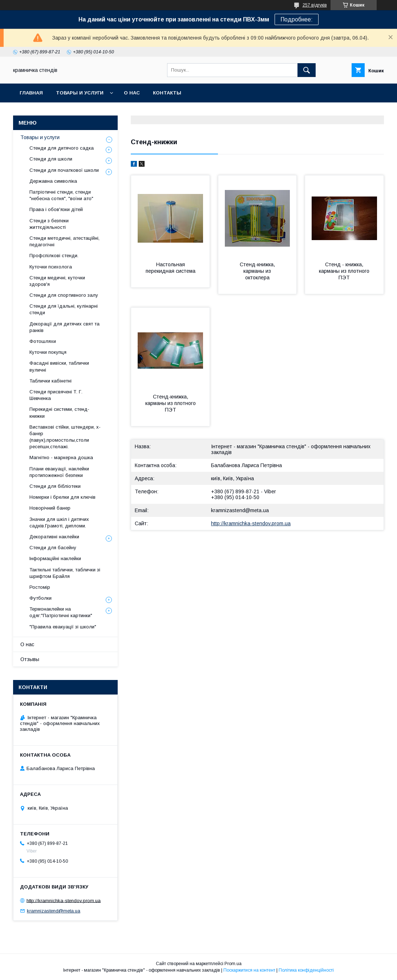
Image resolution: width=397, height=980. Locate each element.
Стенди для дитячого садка (62, 148)
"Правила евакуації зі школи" (63, 627)
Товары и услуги (80, 93)
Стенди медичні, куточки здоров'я (57, 281)
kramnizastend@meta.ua (240, 510)
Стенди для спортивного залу (64, 295)
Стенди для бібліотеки (55, 486)
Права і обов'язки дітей (56, 209)
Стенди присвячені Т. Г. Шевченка (56, 395)
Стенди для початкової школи (64, 170)
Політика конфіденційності (306, 970)
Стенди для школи (51, 159)
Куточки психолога (51, 267)
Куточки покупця (48, 352)
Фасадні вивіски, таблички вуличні (59, 366)
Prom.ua (233, 964)
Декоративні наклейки (54, 537)
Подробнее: (297, 19)
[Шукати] (307, 70)
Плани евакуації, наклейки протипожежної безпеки (59, 472)
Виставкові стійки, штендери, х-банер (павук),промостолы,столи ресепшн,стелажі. (65, 437)
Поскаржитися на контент (249, 970)
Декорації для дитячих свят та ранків (64, 327)
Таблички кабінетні (50, 381)
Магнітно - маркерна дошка (61, 457)
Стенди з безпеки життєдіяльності (49, 224)
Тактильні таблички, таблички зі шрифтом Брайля (65, 573)
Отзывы (30, 659)
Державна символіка (53, 181)
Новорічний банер (50, 508)
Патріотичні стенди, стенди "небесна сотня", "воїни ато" (61, 195)
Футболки (40, 598)
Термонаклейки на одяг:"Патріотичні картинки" (61, 612)
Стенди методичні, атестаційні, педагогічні (64, 241)
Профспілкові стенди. (54, 256)
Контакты (167, 93)
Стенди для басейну (53, 548)
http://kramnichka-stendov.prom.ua (251, 523)
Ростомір (40, 587)
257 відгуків (315, 5)
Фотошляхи (43, 341)
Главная (31, 93)
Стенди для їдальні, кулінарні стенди (64, 309)
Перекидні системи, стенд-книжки (59, 412)
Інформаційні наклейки (55, 558)
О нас (132, 93)
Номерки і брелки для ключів (62, 497)
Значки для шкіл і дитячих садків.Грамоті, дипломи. (59, 523)
